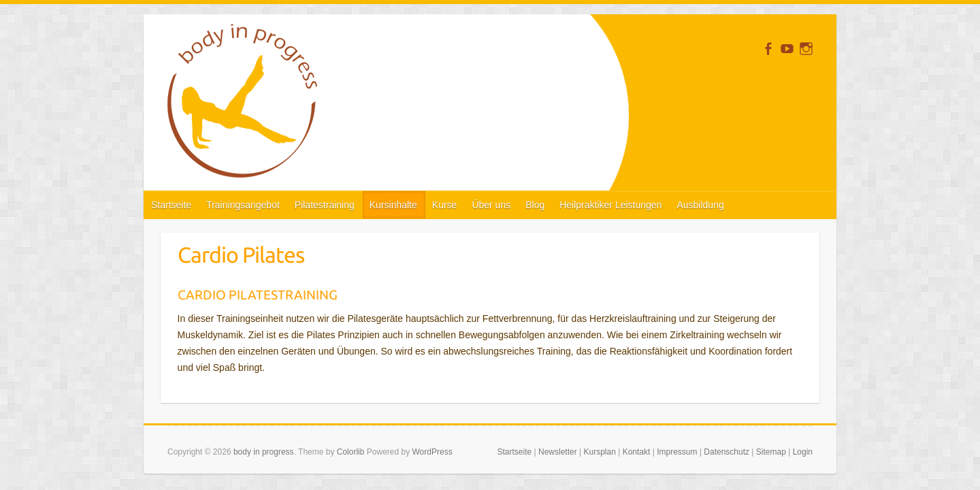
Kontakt (637, 452)
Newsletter (558, 452)
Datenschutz (726, 452)
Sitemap (771, 452)
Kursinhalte (393, 205)
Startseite (171, 205)
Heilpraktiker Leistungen (610, 205)
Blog (535, 205)
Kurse (445, 205)
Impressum (677, 452)
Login (803, 452)
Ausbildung (700, 205)
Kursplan (599, 452)
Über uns (491, 205)
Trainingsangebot (243, 205)
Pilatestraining (325, 205)
